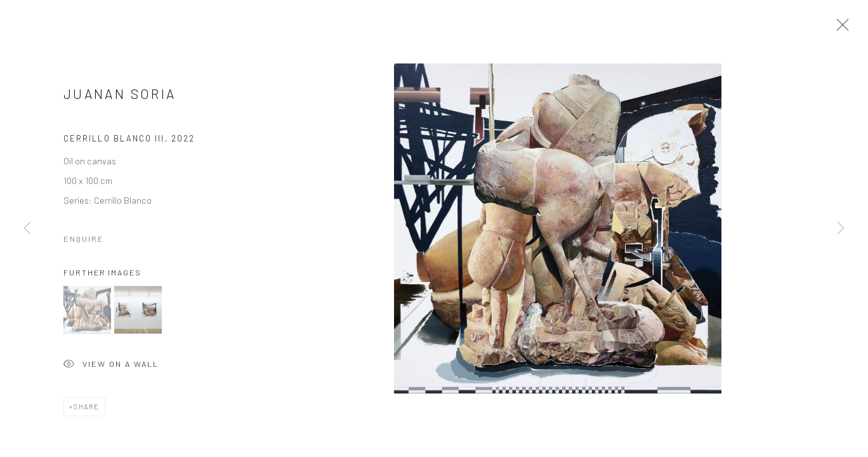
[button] (87, 313)
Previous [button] (27, 228)
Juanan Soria (120, 96)
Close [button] (839, 29)
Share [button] (87, 409)
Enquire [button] (84, 241)
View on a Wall (111, 368)
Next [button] (841, 228)
